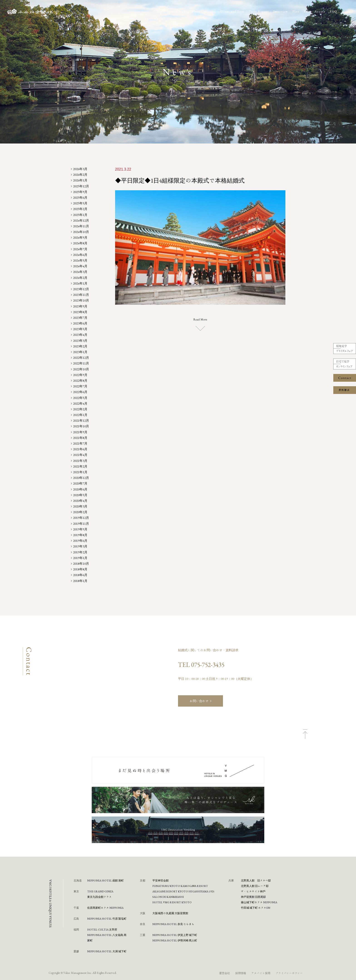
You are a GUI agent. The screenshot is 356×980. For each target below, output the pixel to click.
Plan (296, 11)
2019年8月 (80, 535)
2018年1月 (80, 581)
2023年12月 (81, 289)
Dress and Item (232, 11)
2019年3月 (80, 546)
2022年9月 (80, 375)
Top (159, 11)
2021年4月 (80, 455)
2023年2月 (80, 346)
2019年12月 (81, 518)
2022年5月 (80, 398)
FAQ (334, 11)
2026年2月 (80, 175)
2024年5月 (80, 260)
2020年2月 (80, 512)
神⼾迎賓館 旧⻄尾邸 (253, 897)
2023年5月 (80, 329)
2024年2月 (80, 278)
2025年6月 (80, 198)
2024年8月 (80, 243)
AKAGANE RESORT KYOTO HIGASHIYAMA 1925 (183, 891)
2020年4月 (80, 501)
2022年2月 (80, 409)
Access (320, 11)
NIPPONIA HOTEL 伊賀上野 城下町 (175, 935)
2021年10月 (81, 426)
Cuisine (210, 11)
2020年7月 (80, 483)
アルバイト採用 (261, 973)
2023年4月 (80, 335)
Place (196, 11)
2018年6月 (80, 575)
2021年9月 (80, 432)
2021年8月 (80, 438)
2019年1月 (80, 558)
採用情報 (241, 973)
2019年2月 (80, 552)
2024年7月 (80, 249)
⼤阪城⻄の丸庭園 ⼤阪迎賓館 (170, 913)
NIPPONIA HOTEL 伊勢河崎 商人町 (175, 940)
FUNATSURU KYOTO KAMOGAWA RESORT (180, 886)
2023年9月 (80, 306)
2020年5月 (80, 495)
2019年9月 (80, 529)
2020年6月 (80, 489)
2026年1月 (80, 180)
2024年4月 (80, 266)
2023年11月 (81, 295)
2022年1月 (80, 415)
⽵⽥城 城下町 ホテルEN (256, 908)
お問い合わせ (199, 701)
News (346, 11)
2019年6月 (80, 541)
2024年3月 (80, 272)
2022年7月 (80, 386)
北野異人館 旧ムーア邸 (255, 886)
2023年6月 (80, 323)
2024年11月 (81, 226)
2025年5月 (80, 203)
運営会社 (225, 973)
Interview (281, 11)
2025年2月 (80, 209)
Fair (307, 11)
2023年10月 (81, 300)
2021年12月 (81, 421)
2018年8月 (80, 569)
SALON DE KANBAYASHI (168, 897)
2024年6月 (80, 255)
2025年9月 (80, 192)
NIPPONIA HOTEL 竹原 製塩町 (107, 918)
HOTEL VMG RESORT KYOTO (172, 902)
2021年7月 (80, 443)
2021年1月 (80, 472)
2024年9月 (80, 238)
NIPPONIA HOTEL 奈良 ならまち (173, 924)
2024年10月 (81, 232)
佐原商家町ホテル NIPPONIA (105, 908)
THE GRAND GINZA (100, 891)
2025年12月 (81, 186)
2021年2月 (80, 466)
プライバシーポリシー (289, 973)
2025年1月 (80, 215)
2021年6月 (80, 449)
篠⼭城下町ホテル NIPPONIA (259, 902)
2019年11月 (81, 524)
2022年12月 (81, 358)
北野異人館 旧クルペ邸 (256, 880)
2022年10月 (81, 369)
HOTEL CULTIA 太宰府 (102, 929)
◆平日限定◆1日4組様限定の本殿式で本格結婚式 (180, 180)
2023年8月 (80, 312)
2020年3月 (80, 506)
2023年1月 (80, 352)
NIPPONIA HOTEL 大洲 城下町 (107, 951)
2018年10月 (81, 564)
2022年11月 (81, 363)
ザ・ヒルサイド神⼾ (253, 891)
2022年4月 (80, 403)
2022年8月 (80, 381)
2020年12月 (81, 478)
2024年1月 (80, 283)
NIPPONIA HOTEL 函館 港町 (105, 880)
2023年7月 (80, 318)
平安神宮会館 (161, 880)
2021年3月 (80, 461)
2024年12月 (81, 220)
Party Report (259, 11)
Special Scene (177, 11)
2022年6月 (80, 392)
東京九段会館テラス (99, 897)
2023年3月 (80, 341)
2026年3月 (80, 169)
